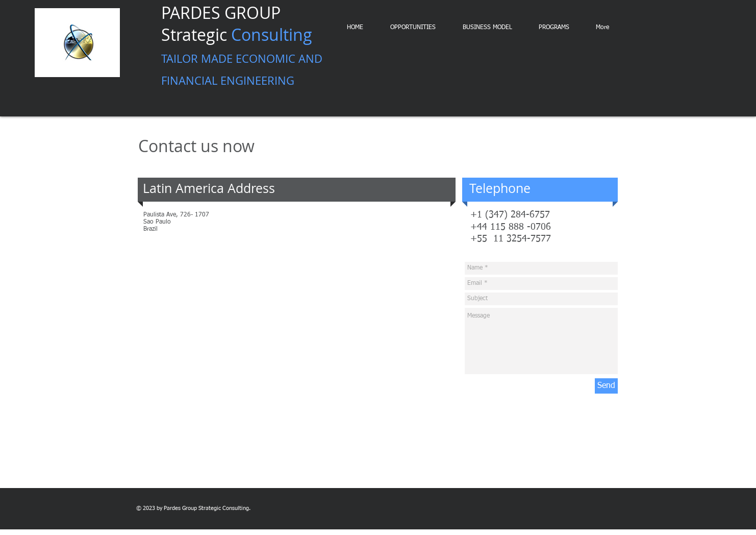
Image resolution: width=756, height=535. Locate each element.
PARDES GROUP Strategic (242, 45)
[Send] (606, 386)
